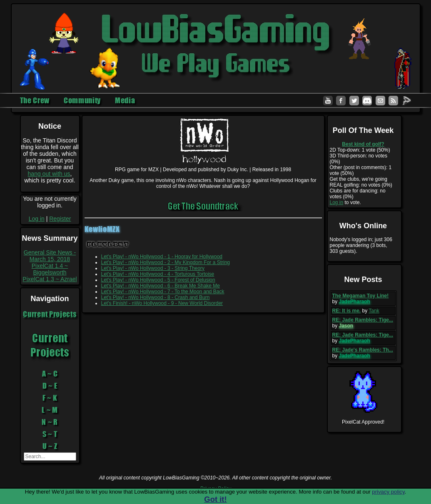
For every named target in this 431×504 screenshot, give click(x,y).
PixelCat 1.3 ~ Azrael (50, 279)
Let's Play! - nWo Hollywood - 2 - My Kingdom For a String (166, 262)
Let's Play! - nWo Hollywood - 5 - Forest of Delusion (158, 280)
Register (60, 219)
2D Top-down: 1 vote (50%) (360, 150)
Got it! (215, 499)
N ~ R (50, 422)
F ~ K (50, 398)
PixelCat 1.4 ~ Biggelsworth (50, 269)
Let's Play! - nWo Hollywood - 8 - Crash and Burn (156, 297)
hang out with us (49, 174)
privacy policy (388, 492)
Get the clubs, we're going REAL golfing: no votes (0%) (361, 182)
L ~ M (50, 410)
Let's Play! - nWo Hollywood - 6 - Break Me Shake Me (161, 286)
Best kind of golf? (363, 144)
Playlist (108, 244)
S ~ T (50, 434)
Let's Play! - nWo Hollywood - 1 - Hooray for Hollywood (162, 257)
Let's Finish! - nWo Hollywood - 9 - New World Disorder (162, 303)
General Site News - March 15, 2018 (50, 256)
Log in (37, 219)
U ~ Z (50, 446)
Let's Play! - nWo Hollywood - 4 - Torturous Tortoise (158, 274)
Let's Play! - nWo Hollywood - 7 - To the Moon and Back (163, 292)
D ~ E (50, 386)
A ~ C (50, 374)
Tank (374, 311)
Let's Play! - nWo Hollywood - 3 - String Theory (153, 268)
